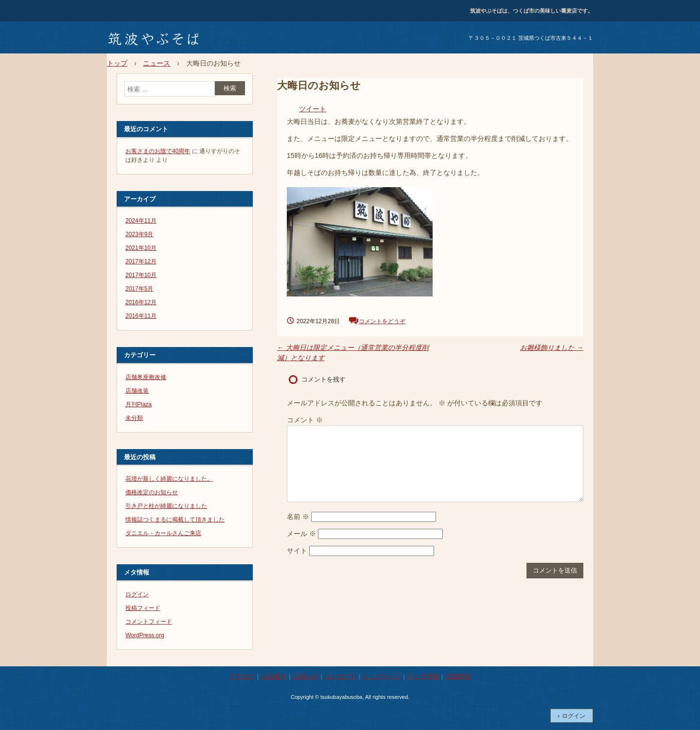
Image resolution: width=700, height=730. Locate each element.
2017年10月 (141, 275)
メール (301, 534)
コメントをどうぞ (382, 321)
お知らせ (306, 676)
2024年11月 (141, 221)
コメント (305, 420)
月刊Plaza (139, 404)
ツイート (313, 109)
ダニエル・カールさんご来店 (163, 533)
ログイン (137, 594)
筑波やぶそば (153, 39)
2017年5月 (139, 289)
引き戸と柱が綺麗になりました (166, 506)
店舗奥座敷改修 (146, 377)
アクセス (242, 676)
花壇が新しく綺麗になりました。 (169, 479)
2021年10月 (141, 248)
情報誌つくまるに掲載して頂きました (175, 520)
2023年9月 (139, 234)
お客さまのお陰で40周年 (158, 151)
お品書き (274, 676)
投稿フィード (143, 608)
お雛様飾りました (552, 348)
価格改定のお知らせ (152, 492)
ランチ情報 (423, 676)
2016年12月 (141, 302)
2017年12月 (141, 261)
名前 (298, 517)
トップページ (382, 676)
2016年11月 (141, 316)
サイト (297, 551)
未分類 (134, 418)
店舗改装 (137, 391)
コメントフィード (149, 622)
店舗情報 (458, 676)
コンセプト (341, 676)
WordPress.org (145, 635)
